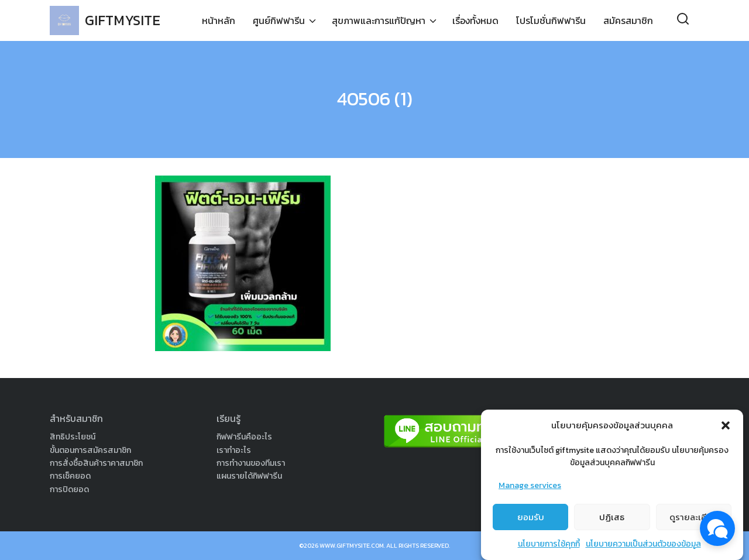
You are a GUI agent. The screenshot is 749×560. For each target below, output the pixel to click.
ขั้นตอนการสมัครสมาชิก (90, 450)
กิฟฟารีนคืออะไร (244, 437)
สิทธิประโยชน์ (73, 437)
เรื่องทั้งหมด (475, 20)
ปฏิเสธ (612, 521)
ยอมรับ (531, 521)
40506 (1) (375, 99)
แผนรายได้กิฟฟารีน (249, 476)
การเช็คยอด (70, 476)
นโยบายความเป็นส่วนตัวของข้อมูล (643, 548)
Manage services (530, 489)
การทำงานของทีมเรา (251, 463)
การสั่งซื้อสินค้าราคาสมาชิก (96, 463)
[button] (726, 429)
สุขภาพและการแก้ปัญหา (379, 20)
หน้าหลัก (219, 20)
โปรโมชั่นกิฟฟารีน (551, 20)
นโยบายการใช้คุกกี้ (549, 548)
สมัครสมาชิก (628, 20)
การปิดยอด (69, 489)
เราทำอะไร (234, 450)
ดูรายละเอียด (694, 521)
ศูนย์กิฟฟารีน (279, 20)
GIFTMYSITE (123, 20)
